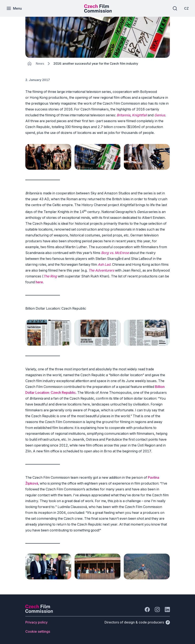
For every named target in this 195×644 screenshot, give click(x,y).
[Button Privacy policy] (36, 622)
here (39, 282)
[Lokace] (40, 64)
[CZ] (186, 8)
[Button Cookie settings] (38, 631)
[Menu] (14, 8)
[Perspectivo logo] (39, 612)
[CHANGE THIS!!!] (30, 64)
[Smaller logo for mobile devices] (98, 11)
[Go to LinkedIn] (167, 609)
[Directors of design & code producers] (137, 622)
